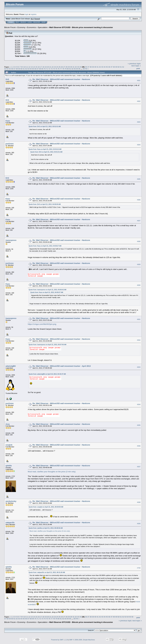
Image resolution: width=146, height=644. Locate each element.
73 (52, 69)
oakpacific (10, 523)
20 (48, 67)
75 (56, 69)
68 (40, 69)
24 (57, 67)
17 (41, 67)
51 (121, 67)
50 (118, 67)
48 (114, 67)
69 (42, 69)
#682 (139, 101)
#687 (139, 221)
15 (36, 67)
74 (54, 69)
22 (53, 67)
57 (14, 69)
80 (68, 69)
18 (43, 67)
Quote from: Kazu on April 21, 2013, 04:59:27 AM (45, 246)
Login (30, 22)
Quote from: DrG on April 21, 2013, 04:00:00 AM (45, 204)
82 (73, 69)
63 (28, 69)
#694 (139, 405)
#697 (139, 467)
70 (45, 69)
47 (112, 67)
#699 (139, 524)
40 (95, 67)
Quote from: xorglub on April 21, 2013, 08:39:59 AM (46, 507)
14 (34, 67)
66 (35, 69)
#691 (139, 319)
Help (17, 22)
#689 (139, 264)
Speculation (43, 27)
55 (10, 69)
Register (37, 22)
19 (46, 67)
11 (27, 67)
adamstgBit (11, 366)
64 (31, 69)
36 (86, 67)
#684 (139, 145)
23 (55, 67)
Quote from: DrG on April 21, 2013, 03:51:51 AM (45, 126)
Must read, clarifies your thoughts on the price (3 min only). (52, 472)
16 (39, 67)
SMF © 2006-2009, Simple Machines (82, 640)
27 (64, 67)
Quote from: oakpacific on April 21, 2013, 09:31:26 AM (47, 572)
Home (11, 22)
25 (60, 67)
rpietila (9, 466)
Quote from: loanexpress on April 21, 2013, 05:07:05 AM (47, 345)
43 (102, 67)
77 (61, 69)
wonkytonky (11, 501)
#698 (139, 502)
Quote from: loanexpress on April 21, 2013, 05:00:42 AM (47, 290)
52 (123, 67)
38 (91, 67)
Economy (21, 27)
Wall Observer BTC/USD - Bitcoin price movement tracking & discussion (81, 27)
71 (47, 69)
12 (29, 67)
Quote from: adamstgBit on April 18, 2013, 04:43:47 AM (47, 374)
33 (78, 67)
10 (25, 67)
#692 (139, 340)
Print (138, 69)
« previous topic (134, 64)
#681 (139, 81)
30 (71, 67)
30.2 (32, 19)
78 (63, 69)
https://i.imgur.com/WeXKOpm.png (42, 324)
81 (70, 69)
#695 (139, 425)
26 (62, 67)
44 (105, 67)
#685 (139, 179)
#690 (139, 285)
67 (38, 69)
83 (75, 69)
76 (59, 69)
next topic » (136, 66)
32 (76, 67)
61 (24, 69)
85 (79, 69)
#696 (139, 446)
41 (98, 67)
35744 (85, 69)
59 (19, 69)
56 (12, 69)
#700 (139, 568)
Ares (8, 424)
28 (67, 67)
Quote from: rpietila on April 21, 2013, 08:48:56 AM (46, 528)
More (44, 22)
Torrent (37, 19)
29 (69, 67)
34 (80, 67)
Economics (32, 27)
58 (17, 69)
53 (5, 69)
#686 (139, 200)
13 (32, 67)
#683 (139, 122)
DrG (7, 79)
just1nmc (10, 144)
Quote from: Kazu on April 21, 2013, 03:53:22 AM (45, 149)
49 (116, 67)
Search (23, 22)
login (27, 14)
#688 (139, 241)
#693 (139, 367)
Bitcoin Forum (10, 27)
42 (100, 67)
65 (33, 69)
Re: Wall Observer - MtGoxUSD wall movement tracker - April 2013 (62, 366)
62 (26, 69)
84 (77, 69)
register (34, 14)
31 (73, 67)
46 (109, 67)
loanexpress (11, 240)
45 (107, 67)
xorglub (9, 445)
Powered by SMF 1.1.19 (60, 640)
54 (7, 69)
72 (49, 69)
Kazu (8, 121)
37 (88, 67)
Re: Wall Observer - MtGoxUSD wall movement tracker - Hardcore (61, 79)
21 (50, 67)
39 (93, 67)
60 (21, 69)
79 (66, 69)
